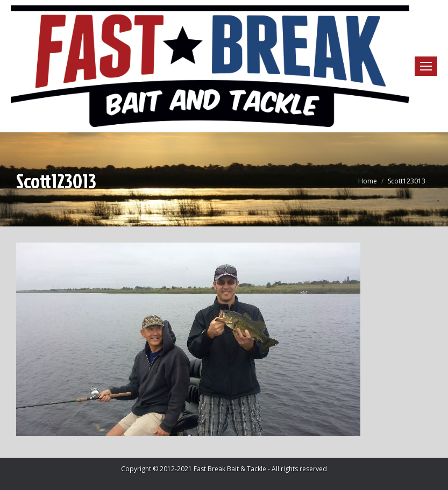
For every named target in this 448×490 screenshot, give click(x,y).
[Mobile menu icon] (426, 66)
